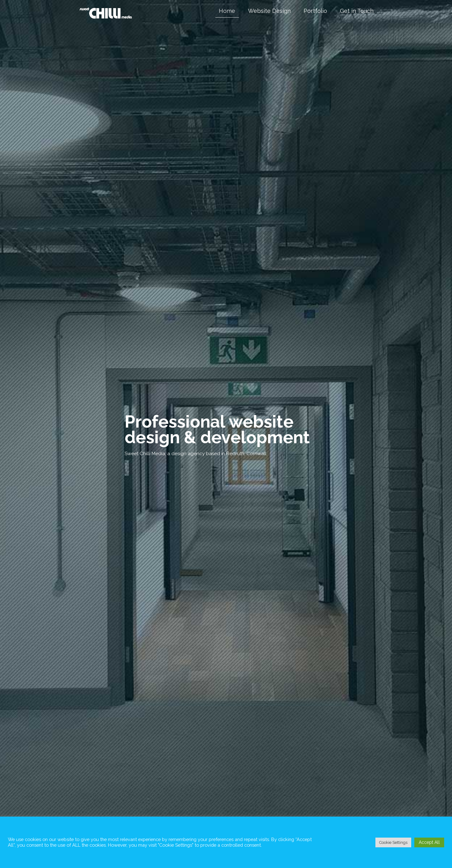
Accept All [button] (429, 842)
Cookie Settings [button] (393, 842)
